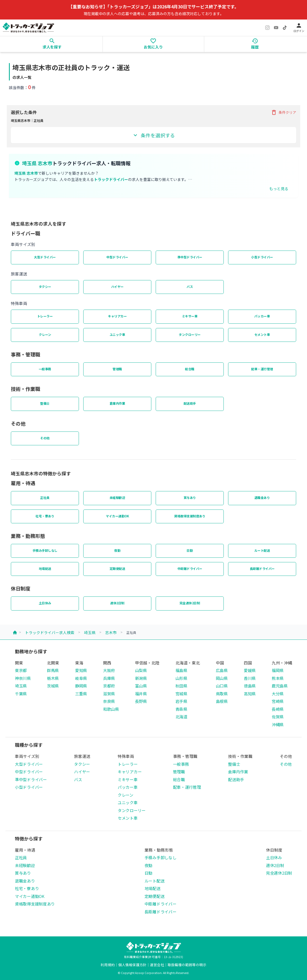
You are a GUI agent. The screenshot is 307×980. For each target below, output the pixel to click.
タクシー (45, 287)
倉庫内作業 (117, 403)
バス (190, 287)
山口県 (222, 686)
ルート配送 (262, 550)
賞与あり (190, 498)
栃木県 (53, 678)
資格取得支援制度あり (190, 516)
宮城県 (181, 694)
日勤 (190, 550)
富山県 (141, 686)
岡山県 (222, 678)
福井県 (141, 694)
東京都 (21, 670)
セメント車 (262, 335)
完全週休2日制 (190, 603)
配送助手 (190, 403)
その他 (45, 438)
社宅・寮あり (45, 516)
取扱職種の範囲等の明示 (187, 965)
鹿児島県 (280, 686)
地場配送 (45, 569)
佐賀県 (278, 717)
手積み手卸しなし (45, 550)
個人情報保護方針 (132, 965)
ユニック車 (117, 335)
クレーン (45, 335)
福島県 (181, 670)
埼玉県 (90, 632)
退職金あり (262, 498)
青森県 (181, 709)
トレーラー (45, 316)
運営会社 (157, 965)
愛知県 (81, 670)
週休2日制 (117, 603)
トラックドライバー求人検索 (50, 632)
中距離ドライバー (190, 569)
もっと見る (279, 189)
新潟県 (141, 678)
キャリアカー (117, 316)
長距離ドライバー (262, 569)
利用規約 (108, 965)
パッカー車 (262, 316)
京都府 (109, 686)
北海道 (181, 717)
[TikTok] (285, 28)
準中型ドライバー (190, 257)
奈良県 (109, 701)
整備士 (45, 403)
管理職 (117, 369)
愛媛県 (250, 670)
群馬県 (53, 670)
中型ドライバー (117, 257)
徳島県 (250, 686)
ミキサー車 (190, 316)
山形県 (181, 678)
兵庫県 (109, 678)
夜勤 (117, 550)
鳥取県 (222, 694)
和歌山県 (111, 709)
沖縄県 (278, 724)
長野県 (141, 701)
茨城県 (53, 686)
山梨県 (141, 670)
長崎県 (278, 709)
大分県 (278, 694)
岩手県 (181, 701)
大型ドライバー (45, 257)
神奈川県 (23, 678)
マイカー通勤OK (117, 516)
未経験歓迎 (117, 498)
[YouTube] (276, 28)
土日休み (45, 603)
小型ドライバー (262, 257)
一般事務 (45, 369)
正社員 (45, 498)
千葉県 (21, 694)
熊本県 (278, 678)
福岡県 (278, 670)
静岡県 (81, 686)
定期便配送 (117, 569)
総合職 (190, 369)
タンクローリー (190, 335)
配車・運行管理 (262, 369)
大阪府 (109, 670)
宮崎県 (278, 701)
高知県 (250, 694)
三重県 (81, 694)
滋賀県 (109, 694)
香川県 (250, 678)
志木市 (111, 632)
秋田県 (181, 686)
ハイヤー (117, 287)
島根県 (222, 701)
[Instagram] (267, 28)
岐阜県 (81, 678)
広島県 (222, 670)
